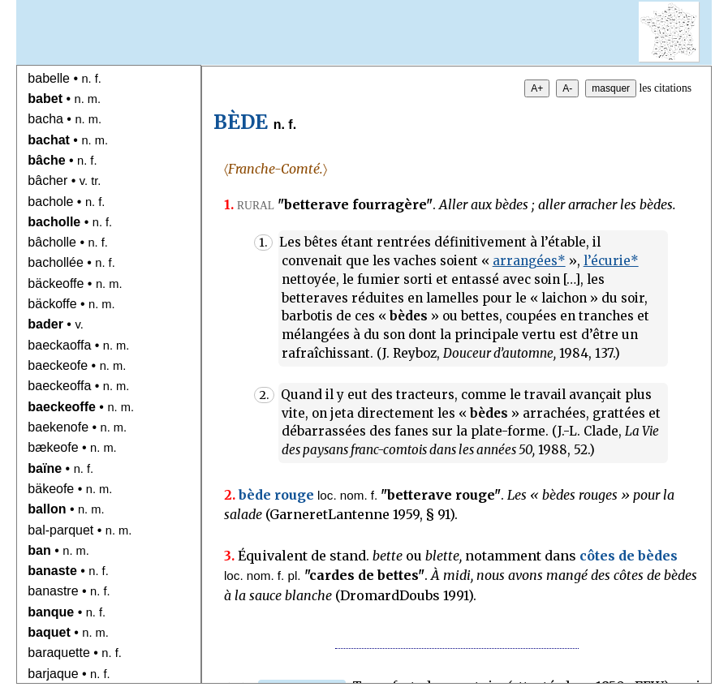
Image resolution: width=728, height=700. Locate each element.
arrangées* (529, 261)
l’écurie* (611, 261)
